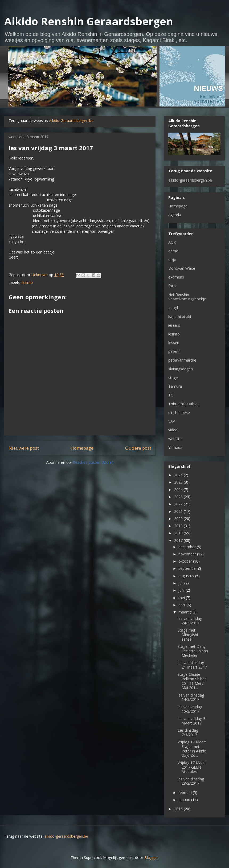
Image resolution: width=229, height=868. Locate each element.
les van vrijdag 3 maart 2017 (191, 721)
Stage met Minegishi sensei (188, 635)
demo (173, 251)
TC (171, 395)
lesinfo (27, 282)
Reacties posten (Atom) (93, 462)
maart (184, 612)
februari (186, 793)
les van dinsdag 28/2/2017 (191, 781)
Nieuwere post (24, 448)
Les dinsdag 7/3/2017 (188, 732)
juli (181, 583)
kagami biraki (180, 316)
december (188, 547)
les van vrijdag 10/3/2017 (190, 709)
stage (173, 378)
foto (172, 286)
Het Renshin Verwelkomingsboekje (187, 297)
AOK (172, 242)
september (188, 568)
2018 (179, 533)
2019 (179, 526)
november (188, 554)
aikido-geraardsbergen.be (190, 180)
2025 (179, 482)
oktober (186, 561)
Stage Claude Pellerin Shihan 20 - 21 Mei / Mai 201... (192, 681)
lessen (174, 343)
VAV (172, 421)
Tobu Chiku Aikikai (184, 404)
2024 (179, 490)
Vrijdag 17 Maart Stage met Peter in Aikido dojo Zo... (192, 749)
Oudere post (138, 448)
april (183, 605)
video (173, 430)
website (175, 439)
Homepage (82, 448)
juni (182, 590)
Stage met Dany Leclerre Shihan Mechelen (193, 651)
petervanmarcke (182, 360)
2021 (179, 511)
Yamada (175, 447)
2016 (179, 809)
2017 (179, 540)
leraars (174, 325)
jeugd (173, 308)
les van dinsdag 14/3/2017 (191, 697)
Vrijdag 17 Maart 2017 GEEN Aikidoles (192, 767)
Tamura (175, 386)
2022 (179, 504)
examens (176, 277)
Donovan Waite (182, 268)
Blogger (151, 857)
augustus (187, 576)
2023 (179, 497)
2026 (179, 475)
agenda (175, 215)
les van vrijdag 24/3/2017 (190, 621)
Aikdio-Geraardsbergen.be (71, 120)
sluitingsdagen (181, 369)
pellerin (174, 351)
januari (185, 800)
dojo (172, 259)
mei (182, 598)
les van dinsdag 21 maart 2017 (192, 665)
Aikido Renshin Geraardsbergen (89, 21)
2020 (179, 519)
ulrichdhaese (179, 413)
